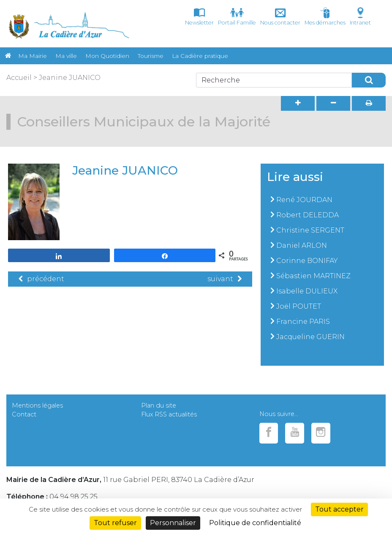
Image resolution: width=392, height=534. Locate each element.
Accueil (19, 78)
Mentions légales (37, 405)
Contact (24, 414)
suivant (225, 279)
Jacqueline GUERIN (310, 337)
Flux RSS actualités (169, 414)
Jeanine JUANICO (70, 78)
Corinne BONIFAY (307, 261)
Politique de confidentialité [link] (255, 523)
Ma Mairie (33, 56)
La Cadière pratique (200, 56)
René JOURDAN (304, 200)
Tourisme (151, 56)
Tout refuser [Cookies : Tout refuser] (115, 523)
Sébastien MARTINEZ (313, 276)
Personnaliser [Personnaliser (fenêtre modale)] (173, 523)
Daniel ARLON (302, 245)
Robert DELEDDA (308, 215)
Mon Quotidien (107, 56)
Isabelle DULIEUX (307, 291)
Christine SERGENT (310, 230)
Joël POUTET (299, 306)
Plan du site (159, 405)
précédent (41, 279)
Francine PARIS (303, 322)
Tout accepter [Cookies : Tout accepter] (339, 509)
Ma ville (66, 56)
